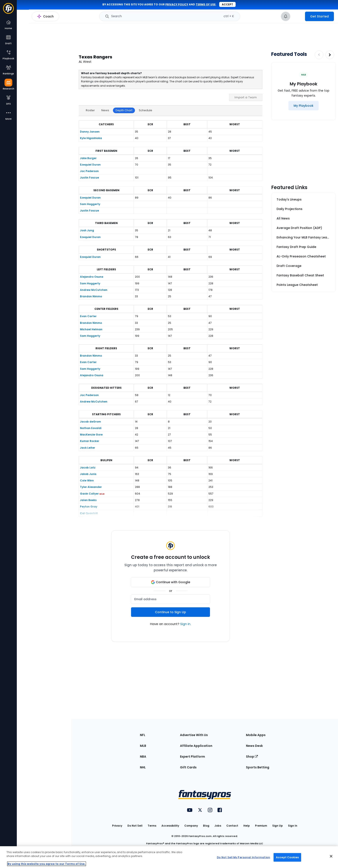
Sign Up (278, 826)
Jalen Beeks (88, 500)
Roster (90, 110)
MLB (143, 746)
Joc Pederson (89, 171)
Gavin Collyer (89, 494)
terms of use (206, 4)
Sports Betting (258, 767)
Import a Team (246, 97)
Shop (252, 757)
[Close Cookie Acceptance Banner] (331, 856)
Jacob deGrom (90, 422)
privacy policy (177, 4)
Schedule (146, 110)
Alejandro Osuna (92, 277)
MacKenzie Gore (91, 435)
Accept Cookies (287, 857)
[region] (169, 857)
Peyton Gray (89, 507)
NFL (143, 735)
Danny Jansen (90, 132)
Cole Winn (87, 480)
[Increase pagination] (330, 55)
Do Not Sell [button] (135, 826)
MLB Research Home (38, 19)
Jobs (218, 826)
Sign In (293, 826)
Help (247, 826)
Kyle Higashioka (91, 138)
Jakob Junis (88, 474)
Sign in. (186, 624)
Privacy (117, 826)
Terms (152, 826)
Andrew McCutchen (94, 290)
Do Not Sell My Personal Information (243, 857)
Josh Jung (87, 230)
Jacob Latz (88, 468)
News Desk (254, 746)
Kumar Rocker (90, 441)
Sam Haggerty (90, 204)
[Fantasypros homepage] (8, 10)
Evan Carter (88, 316)
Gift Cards (188, 767)
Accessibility (170, 826)
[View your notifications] (286, 16)
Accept (227, 4)
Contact (232, 826)
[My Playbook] (304, 106)
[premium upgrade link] (298, 16)
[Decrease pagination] (319, 55)
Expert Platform (192, 757)
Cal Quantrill (89, 513)
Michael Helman (91, 329)
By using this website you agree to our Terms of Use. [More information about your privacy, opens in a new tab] (47, 864)
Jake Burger (88, 158)
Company (191, 826)
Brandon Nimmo (91, 296)
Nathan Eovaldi (91, 428)
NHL (143, 767)
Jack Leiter (88, 448)
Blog (206, 826)
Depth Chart (124, 110)
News (105, 110)
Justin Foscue (89, 178)
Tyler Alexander (91, 487)
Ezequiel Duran (90, 165)
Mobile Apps (256, 735)
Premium (261, 826)
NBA (143, 757)
